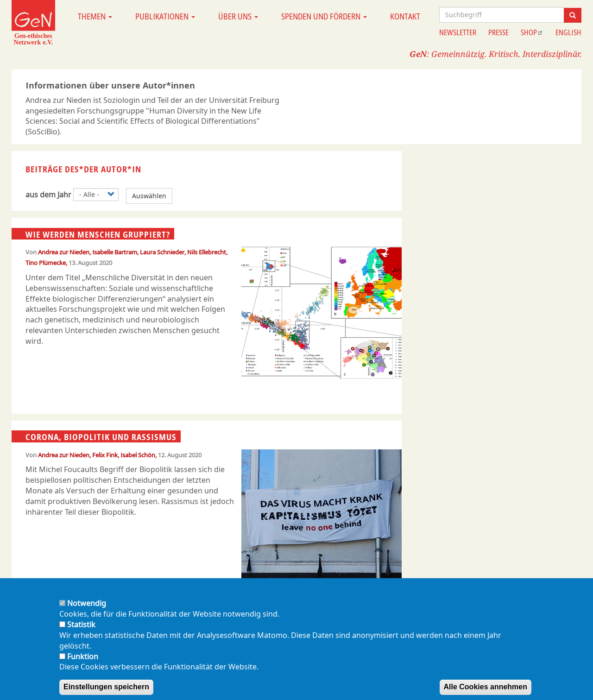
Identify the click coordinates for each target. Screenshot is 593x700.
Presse (498, 32)
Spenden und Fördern (324, 16)
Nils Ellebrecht (207, 252)
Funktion (83, 665)
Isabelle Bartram (115, 252)
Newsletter (458, 32)
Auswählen (149, 196)
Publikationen (165, 16)
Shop (532, 32)
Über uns (238, 16)
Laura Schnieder (162, 252)
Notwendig (87, 612)
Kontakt (405, 16)
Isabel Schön (138, 455)
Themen (95, 16)
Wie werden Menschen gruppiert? (98, 234)
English (568, 32)
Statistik (81, 633)
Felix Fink (105, 455)
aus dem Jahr (48, 195)
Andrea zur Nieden (64, 252)
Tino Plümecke (46, 263)
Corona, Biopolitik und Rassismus (101, 437)
